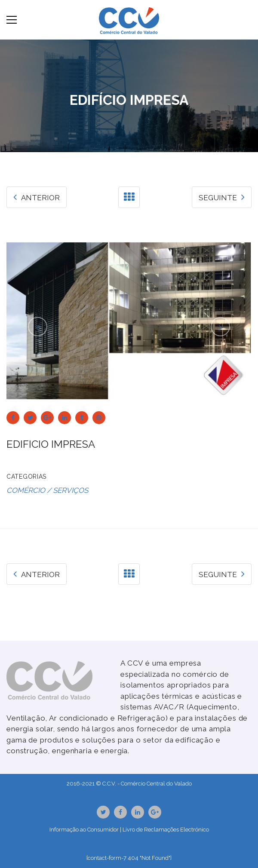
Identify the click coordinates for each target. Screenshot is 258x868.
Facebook (120, 812)
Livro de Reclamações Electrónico (166, 830)
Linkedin (138, 812)
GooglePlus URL (155, 812)
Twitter (103, 812)
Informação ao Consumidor (84, 830)
